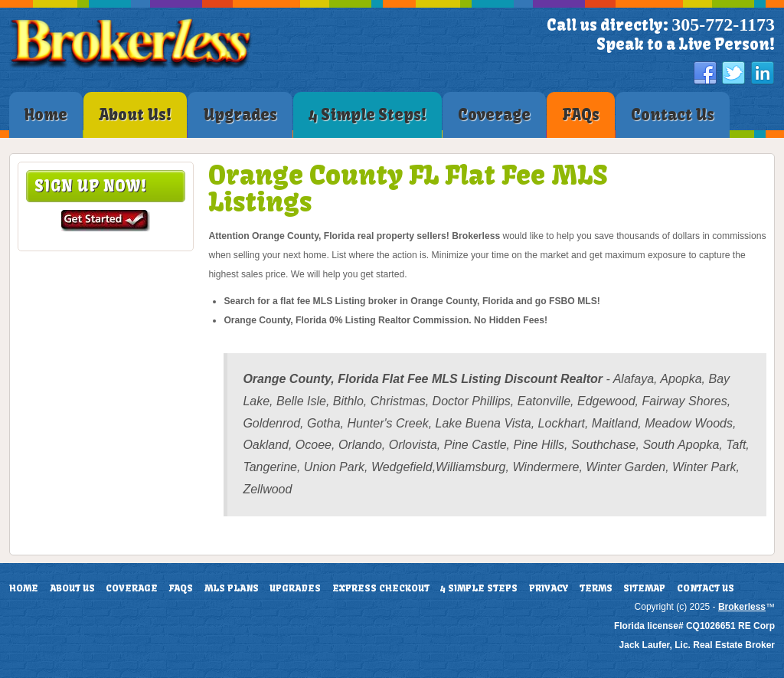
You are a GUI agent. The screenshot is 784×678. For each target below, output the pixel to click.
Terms (596, 588)
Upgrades (295, 588)
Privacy (549, 588)
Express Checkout (381, 588)
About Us (72, 588)
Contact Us (706, 588)
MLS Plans (232, 588)
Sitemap (644, 588)
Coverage (132, 588)
